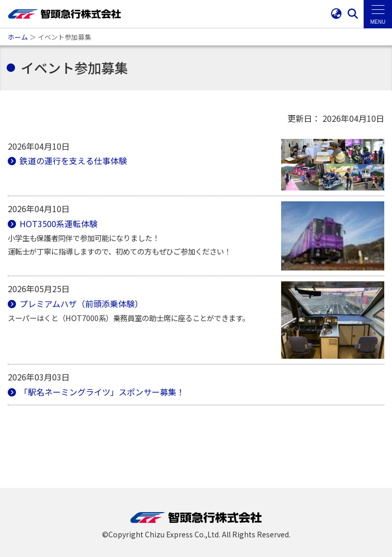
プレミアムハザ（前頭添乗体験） (80, 304)
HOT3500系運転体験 (58, 224)
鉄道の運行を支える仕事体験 (72, 161)
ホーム (18, 37)
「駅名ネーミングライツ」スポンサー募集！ (101, 392)
